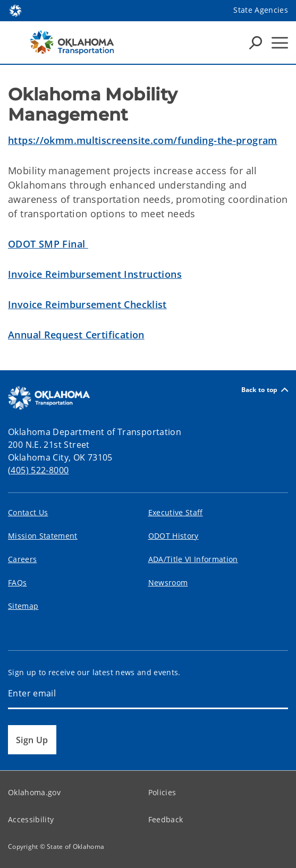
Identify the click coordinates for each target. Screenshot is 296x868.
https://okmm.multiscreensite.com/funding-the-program (143, 140)
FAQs (17, 582)
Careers (22, 559)
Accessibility (31, 819)
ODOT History (174, 536)
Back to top (265, 390)
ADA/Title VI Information (193, 559)
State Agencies (261, 10)
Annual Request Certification (76, 335)
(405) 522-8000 (38, 470)
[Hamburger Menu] (280, 43)
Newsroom (168, 582)
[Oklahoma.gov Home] (15, 10)
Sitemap (23, 606)
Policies (162, 792)
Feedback (166, 819)
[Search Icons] (256, 42)
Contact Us (28, 512)
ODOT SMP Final (48, 244)
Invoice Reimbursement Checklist (87, 304)
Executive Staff (176, 512)
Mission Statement (43, 536)
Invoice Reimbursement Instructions (95, 274)
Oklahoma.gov (34, 792)
